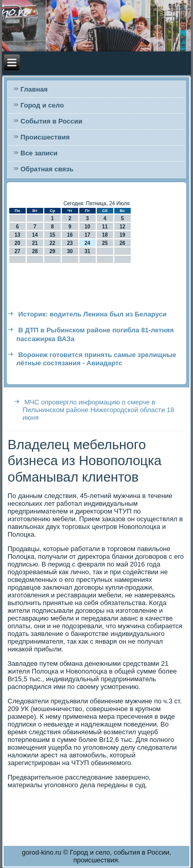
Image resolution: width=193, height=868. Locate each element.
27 (17, 251)
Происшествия (45, 137)
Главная (34, 89)
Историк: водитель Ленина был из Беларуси (92, 314)
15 (52, 235)
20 (17, 243)
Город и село (42, 105)
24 (87, 243)
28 (35, 251)
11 (105, 227)
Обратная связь (47, 169)
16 (70, 235)
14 (35, 235)
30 (70, 251)
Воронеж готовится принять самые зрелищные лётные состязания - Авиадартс (97, 359)
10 (87, 227)
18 (105, 235)
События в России (51, 121)
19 (122, 235)
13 (17, 235)
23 (70, 243)
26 (122, 243)
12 (122, 227)
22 (52, 243)
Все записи (39, 153)
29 (52, 251)
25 (105, 243)
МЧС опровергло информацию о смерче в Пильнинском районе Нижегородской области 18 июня (99, 410)
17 (87, 235)
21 (35, 243)
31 (87, 251)
